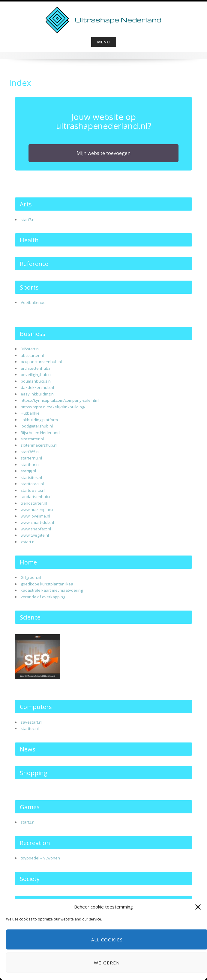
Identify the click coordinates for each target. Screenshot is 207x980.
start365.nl (30, 452)
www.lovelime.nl (35, 516)
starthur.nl (30, 465)
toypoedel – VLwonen (40, 858)
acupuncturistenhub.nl (41, 362)
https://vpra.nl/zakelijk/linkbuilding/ (53, 407)
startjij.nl (28, 471)
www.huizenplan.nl (38, 509)
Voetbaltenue (33, 302)
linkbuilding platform (39, 420)
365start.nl (30, 349)
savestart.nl (31, 722)
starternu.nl (31, 458)
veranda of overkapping (43, 597)
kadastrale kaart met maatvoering (52, 590)
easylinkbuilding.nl (38, 394)
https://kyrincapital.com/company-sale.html (60, 400)
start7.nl (28, 220)
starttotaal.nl (32, 484)
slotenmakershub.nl (39, 445)
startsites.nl (31, 477)
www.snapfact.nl (36, 529)
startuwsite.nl (33, 490)
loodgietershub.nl (37, 426)
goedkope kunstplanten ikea (47, 584)
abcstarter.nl (32, 355)
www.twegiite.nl (35, 535)
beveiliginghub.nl (36, 375)
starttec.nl (30, 728)
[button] (198, 907)
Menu (104, 42)
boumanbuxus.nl (36, 381)
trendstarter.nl (34, 503)
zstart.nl (28, 542)
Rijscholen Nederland (40, 433)
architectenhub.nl (37, 368)
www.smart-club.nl (37, 522)
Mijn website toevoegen (103, 153)
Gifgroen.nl (31, 577)
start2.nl (28, 822)
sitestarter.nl (32, 439)
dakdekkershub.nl (37, 387)
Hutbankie (30, 413)
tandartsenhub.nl (37, 497)
